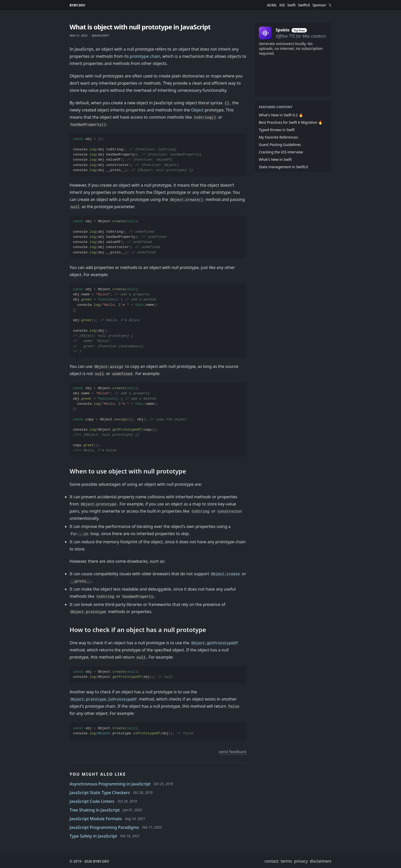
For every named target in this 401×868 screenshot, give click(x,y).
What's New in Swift (275, 159)
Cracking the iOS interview (281, 152)
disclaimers (321, 861)
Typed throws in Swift (277, 130)
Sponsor (319, 5)
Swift (292, 5)
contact (271, 861)
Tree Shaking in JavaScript (95, 810)
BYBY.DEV (77, 5)
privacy (301, 861)
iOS (282, 5)
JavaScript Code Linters (92, 801)
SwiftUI (304, 5)
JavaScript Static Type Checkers (100, 793)
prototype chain (145, 56)
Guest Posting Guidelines (280, 145)
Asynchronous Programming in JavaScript (110, 784)
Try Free (299, 30)
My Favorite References (278, 137)
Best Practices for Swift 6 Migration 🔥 (291, 122)
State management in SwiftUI (283, 167)
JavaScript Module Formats (96, 819)
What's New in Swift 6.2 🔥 (281, 115)
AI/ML (272, 5)
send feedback (233, 752)
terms (286, 861)
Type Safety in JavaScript (93, 836)
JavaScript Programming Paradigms (104, 827)
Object (197, 110)
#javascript (100, 35)
